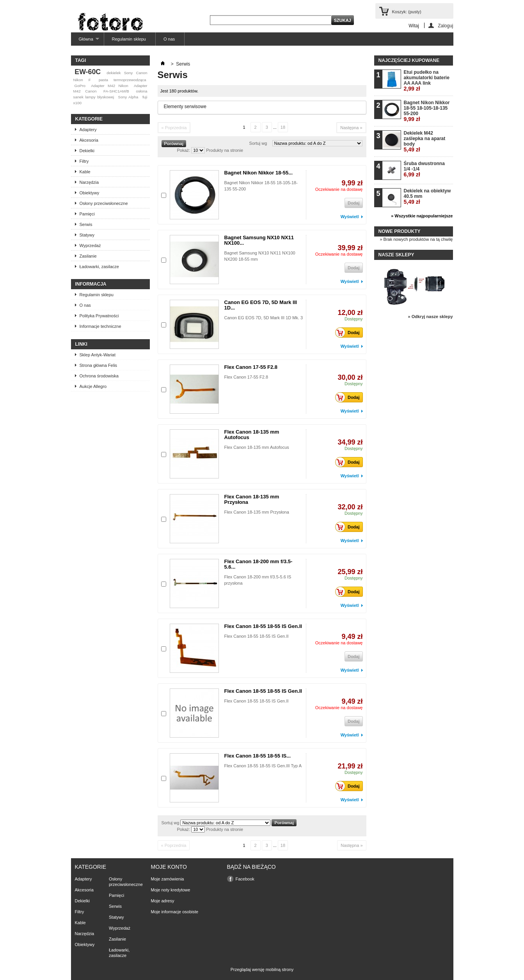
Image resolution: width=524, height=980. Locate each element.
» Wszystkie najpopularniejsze (422, 216)
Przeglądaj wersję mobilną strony (262, 969)
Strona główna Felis (99, 365)
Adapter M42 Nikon (109, 86)
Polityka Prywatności (99, 316)
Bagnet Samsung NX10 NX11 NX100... (259, 240)
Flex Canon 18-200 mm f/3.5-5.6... (258, 564)
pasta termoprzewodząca (123, 80)
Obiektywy (90, 193)
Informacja (91, 284)
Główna (85, 41)
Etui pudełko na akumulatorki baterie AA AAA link (427, 81)
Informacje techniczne (100, 326)
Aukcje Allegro (93, 386)
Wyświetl (350, 217)
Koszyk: (407, 12)
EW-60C (88, 72)
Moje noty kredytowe (171, 890)
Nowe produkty (400, 231)
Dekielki (87, 151)
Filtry (84, 161)
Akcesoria (89, 140)
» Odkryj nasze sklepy (431, 317)
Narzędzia (89, 182)
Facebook (245, 879)
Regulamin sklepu (129, 39)
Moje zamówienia (168, 879)
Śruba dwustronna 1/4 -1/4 (424, 169)
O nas (169, 39)
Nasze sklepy (396, 255)
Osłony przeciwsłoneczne (104, 203)
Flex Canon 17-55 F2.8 (251, 367)
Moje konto (169, 867)
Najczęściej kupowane (409, 60)
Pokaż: (184, 150)
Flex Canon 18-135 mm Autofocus (252, 435)
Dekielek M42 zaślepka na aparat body (425, 141)
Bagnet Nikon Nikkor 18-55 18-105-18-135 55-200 (427, 111)
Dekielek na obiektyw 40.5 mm (427, 197)
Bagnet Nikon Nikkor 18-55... (259, 173)
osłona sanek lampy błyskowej (110, 94)
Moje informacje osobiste (175, 912)
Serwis (86, 224)
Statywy (87, 235)
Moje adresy (163, 901)
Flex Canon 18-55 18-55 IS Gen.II (263, 626)
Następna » (351, 128)
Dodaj (350, 333)
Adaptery (88, 130)
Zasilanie (88, 256)
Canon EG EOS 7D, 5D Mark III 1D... (261, 305)
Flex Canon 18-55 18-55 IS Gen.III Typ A (263, 766)
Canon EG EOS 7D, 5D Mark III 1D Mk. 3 (264, 318)
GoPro (80, 86)
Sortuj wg (258, 143)
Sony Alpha (128, 97)
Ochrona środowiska (99, 376)
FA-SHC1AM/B (116, 91)
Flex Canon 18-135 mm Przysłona (252, 499)
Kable (85, 172)
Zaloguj (445, 26)
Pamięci (87, 214)
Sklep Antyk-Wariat (98, 355)
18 (283, 127)
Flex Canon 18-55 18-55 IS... (258, 756)
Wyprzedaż (90, 245)
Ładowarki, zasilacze (99, 267)
